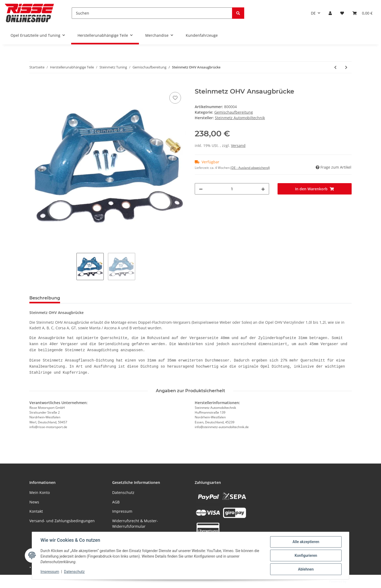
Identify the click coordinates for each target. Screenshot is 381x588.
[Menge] (232, 189)
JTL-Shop (353, 581)
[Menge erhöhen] (263, 189)
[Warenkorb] (362, 13)
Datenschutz (123, 492)
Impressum (122, 511)
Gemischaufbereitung (234, 112)
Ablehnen (306, 569)
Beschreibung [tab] (45, 298)
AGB (116, 502)
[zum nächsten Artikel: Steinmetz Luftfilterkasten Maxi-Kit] (346, 67)
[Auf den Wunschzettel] (175, 98)
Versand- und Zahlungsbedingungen (62, 521)
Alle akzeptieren (306, 542)
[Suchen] (152, 13)
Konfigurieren (306, 555)
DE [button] (313, 13)
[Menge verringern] (201, 189)
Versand (238, 145)
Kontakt (36, 511)
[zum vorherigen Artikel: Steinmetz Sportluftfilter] (335, 67)
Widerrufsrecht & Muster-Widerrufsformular (135, 524)
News (34, 502)
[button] (330, 13)
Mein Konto (40, 492)
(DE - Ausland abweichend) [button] (250, 168)
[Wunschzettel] (342, 13)
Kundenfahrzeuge (202, 35)
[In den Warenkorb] (34, 85)
